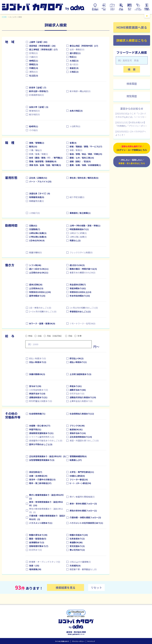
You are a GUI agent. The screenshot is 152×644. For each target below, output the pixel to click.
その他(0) (33, 130)
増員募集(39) (35, 569)
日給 (40, 336)
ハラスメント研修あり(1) (41, 523)
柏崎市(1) (34, 126)
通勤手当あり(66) (78, 390)
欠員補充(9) (75, 566)
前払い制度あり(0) (38, 358)
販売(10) (33, 146)
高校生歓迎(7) (36, 472)
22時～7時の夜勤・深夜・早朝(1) (85, 226)
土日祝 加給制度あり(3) (80, 374)
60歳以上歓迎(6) (77, 476)
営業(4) (73, 143)
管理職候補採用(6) (78, 456)
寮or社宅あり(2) (77, 550)
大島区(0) (33, 57)
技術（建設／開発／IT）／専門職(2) (46, 158)
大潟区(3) (74, 61)
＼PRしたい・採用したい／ (132, 162)
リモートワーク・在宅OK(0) (83, 323)
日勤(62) (33, 226)
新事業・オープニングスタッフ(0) (45, 562)
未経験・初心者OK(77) (40, 426)
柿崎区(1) (34, 61)
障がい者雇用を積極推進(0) (82, 497)
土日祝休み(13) (36, 288)
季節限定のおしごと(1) (80, 311)
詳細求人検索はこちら (132, 40)
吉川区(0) (74, 64)
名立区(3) (34, 76)
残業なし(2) (75, 240)
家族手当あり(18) (37, 394)
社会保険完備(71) (37, 414)
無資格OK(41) (76, 429)
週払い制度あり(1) (78, 362)
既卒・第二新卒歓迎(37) (40, 483)
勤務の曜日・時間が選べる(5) (83, 269)
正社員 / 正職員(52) (38, 178)
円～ (96, 347)
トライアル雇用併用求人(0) (42, 437)
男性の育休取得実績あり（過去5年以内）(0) (46, 510)
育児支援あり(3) (77, 546)
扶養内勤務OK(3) (37, 374)
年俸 (79, 336)
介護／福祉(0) (36, 150)
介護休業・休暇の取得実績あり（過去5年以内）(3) (47, 517)
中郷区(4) (34, 68)
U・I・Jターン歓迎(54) (80, 483)
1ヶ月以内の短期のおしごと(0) (84, 308)
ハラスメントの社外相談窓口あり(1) (86, 523)
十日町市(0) (75, 126)
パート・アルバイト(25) (40, 181)
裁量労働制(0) (36, 252)
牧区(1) (73, 57)
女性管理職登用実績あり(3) (42, 460)
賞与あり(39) (35, 386)
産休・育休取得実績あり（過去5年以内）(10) (46, 504)
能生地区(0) (34, 114)
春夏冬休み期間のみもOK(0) (83, 273)
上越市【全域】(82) (38, 42)
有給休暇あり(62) (78, 288)
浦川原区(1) (75, 53)
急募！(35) (34, 566)
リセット (96, 587)
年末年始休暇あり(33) (80, 296)
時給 (30, 336)
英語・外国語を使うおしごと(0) (84, 440)
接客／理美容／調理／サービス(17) (86, 146)
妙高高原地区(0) (37, 95)
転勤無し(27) (76, 460)
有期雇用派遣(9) (37, 197)
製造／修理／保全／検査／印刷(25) (86, 154)
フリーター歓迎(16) (79, 479)
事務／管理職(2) (37, 143)
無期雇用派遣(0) (37, 201)
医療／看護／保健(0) (39, 154)
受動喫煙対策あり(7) (39, 546)
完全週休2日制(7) (78, 284)
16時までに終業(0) (78, 233)
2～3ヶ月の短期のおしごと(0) (43, 311)
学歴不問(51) (35, 429)
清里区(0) (33, 72)
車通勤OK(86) (76, 542)
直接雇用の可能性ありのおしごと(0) (46, 440)
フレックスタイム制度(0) (81, 252)
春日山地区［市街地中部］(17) (84, 46)
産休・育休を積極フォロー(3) (83, 504)
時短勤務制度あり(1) (79, 229)
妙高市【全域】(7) (38, 87)
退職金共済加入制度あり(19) (83, 397)
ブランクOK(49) (77, 426)
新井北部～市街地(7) (39, 91)
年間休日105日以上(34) (40, 292)
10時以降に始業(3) (38, 233)
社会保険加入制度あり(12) (82, 414)
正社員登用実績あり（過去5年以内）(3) (47, 456)
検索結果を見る (66, 587)
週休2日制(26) (36, 284)
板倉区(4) (74, 68)
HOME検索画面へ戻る (132, 27)
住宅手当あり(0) (77, 394)
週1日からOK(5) (77, 265)
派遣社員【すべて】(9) (40, 193)
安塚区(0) (33, 53)
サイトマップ (91, 641)
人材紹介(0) (34, 213)
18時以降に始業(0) (78, 237)
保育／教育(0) (76, 150)
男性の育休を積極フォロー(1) (83, 511)
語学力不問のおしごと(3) (41, 444)
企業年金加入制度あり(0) (81, 401)
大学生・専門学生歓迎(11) (82, 472)
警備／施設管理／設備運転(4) (43, 161)
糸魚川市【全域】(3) (39, 107)
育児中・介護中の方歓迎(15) (42, 479)
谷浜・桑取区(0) (77, 49)
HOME (4, 17)
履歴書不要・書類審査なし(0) (83, 569)
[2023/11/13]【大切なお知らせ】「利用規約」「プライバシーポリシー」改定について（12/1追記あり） (132, 126)
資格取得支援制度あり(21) (41, 433)
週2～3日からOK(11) (39, 269)
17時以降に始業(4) (38, 237)
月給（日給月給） (55, 336)
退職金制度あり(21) (38, 397)
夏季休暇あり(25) (37, 296)
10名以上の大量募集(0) (80, 562)
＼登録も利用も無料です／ (132, 148)
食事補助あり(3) (37, 542)
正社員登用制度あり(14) (81, 437)
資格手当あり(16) (78, 433)
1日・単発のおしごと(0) (40, 308)
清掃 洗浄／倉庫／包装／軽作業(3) (45, 165)
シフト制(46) (35, 265)
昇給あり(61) (76, 386)
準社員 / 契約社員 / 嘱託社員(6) (84, 178)
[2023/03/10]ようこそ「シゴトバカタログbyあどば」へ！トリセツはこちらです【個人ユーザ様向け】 (132, 117)
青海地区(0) (34, 111)
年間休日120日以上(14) (80, 292)
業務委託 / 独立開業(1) (80, 213)
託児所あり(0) (36, 550)
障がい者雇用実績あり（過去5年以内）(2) (47, 497)
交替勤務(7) (35, 229)
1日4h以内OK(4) (37, 240)
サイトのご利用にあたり (62, 641)
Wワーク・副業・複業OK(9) (42, 323)
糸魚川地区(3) (76, 111)
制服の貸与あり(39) (38, 535)
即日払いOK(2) (77, 358)
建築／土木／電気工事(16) (82, 158)
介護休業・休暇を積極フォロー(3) (85, 517)
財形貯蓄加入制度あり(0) (41, 401)
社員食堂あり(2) (77, 539)
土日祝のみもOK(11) (39, 273)
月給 (70, 336)
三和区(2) (74, 72)
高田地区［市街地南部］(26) (42, 46)
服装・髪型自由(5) (38, 539)
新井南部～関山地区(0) (80, 91)
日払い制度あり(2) (38, 362)
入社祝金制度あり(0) (39, 390)
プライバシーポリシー (78, 641)
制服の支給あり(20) (79, 535)
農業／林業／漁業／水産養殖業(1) (85, 165)
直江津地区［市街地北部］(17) (43, 49)
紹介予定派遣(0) (77, 197)
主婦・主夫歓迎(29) (38, 476)
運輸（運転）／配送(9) (80, 161)
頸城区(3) (34, 64)
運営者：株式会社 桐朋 (76, 632)
